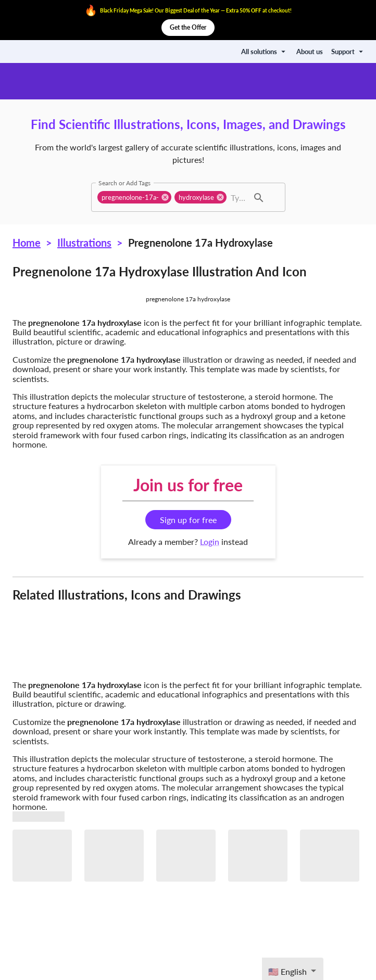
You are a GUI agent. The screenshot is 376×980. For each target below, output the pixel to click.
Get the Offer (188, 28)
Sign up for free (188, 520)
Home (27, 243)
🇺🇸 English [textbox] (287, 971)
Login (210, 542)
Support (348, 52)
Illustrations (84, 243)
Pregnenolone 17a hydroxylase (200, 243)
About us (310, 52)
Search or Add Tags (124, 183)
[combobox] (238, 197)
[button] (134, 197)
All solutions (265, 52)
